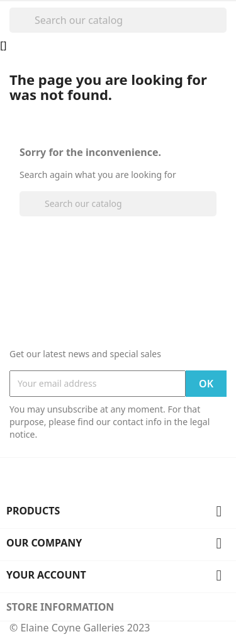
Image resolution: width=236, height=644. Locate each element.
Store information (60, 607)
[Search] (118, 20)
